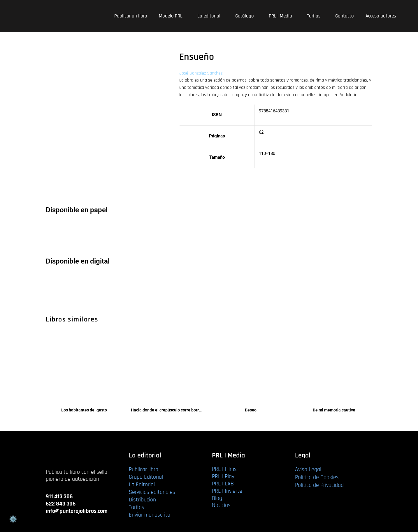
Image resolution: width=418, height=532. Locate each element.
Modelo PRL (172, 16)
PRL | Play (223, 477)
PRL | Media (282, 16)
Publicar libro (144, 470)
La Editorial (142, 485)
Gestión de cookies (13, 519)
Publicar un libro (131, 16)
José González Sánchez (201, 73)
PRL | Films (224, 469)
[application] (185, 16)
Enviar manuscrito (150, 515)
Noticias (221, 506)
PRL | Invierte (227, 491)
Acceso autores (381, 16)
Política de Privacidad (319, 485)
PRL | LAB (223, 484)
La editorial (210, 16)
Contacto (345, 16)
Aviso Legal (308, 470)
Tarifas (315, 16)
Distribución (142, 500)
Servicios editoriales (152, 492)
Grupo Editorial (146, 477)
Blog (217, 498)
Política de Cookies (317, 478)
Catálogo (246, 16)
